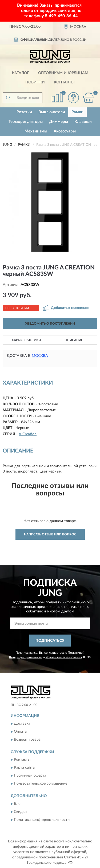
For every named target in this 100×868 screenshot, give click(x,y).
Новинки (35, 82)
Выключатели (52, 112)
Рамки (77, 112)
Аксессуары (65, 131)
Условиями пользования (64, 657)
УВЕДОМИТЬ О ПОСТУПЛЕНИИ (50, 324)
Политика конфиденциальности (42, 820)
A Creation (28, 434)
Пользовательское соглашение (41, 784)
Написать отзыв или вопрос (50, 534)
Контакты (64, 82)
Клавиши (83, 122)
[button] (73, 98)
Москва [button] (40, 356)
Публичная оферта (30, 776)
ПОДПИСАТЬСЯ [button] (50, 641)
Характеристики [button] (26, 340)
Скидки (20, 812)
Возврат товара (27, 740)
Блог (18, 804)
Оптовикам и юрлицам (63, 73)
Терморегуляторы (26, 122)
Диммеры (59, 122)
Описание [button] (74, 340)
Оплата (20, 732)
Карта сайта (24, 768)
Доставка (22, 724)
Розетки (24, 112)
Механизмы (36, 131)
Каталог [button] (21, 73)
